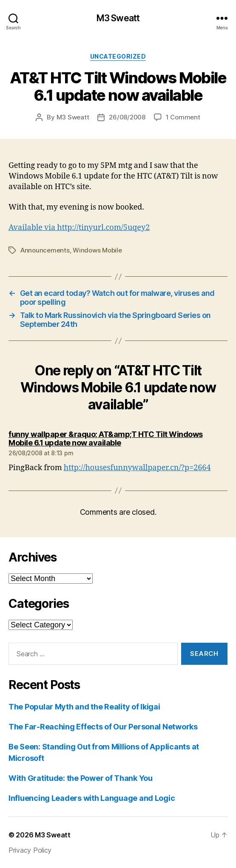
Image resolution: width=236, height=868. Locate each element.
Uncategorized (118, 56)
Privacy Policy (30, 850)
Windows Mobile (97, 250)
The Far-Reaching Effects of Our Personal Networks (103, 727)
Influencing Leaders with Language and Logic (92, 798)
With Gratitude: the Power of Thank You (81, 778)
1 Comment (183, 117)
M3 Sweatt (118, 18)
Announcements (45, 250)
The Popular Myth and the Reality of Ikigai (84, 707)
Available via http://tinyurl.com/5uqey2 (79, 228)
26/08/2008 (127, 117)
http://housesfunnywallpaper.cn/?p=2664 (137, 468)
